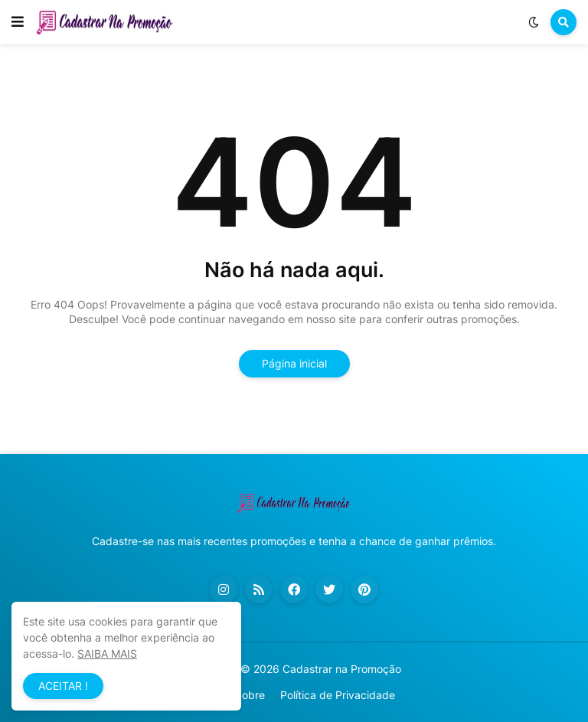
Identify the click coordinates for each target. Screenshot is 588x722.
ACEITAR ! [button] (63, 686)
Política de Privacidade (338, 695)
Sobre (250, 695)
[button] (18, 22)
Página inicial (294, 363)
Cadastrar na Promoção (342, 669)
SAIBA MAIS (107, 653)
